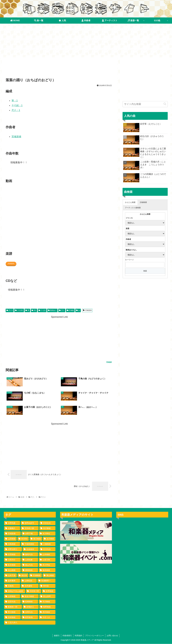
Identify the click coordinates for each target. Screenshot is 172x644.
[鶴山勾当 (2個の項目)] (30, 565)
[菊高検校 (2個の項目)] (47, 570)
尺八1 (10, 310)
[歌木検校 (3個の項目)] (12, 565)
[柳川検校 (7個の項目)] (36, 539)
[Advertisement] (59, 68)
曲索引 (57, 636)
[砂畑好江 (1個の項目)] (31, 607)
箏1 (34, 310)
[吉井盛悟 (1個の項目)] (30, 586)
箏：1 (15, 101)
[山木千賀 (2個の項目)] (10, 575)
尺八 (62, 310)
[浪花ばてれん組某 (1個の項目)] (15, 591)
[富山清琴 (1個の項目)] (47, 596)
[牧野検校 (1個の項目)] (47, 607)
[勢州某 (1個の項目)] (47, 586)
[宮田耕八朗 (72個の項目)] (30, 528)
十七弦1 (19, 310)
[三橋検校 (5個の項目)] (47, 544)
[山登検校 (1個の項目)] (12, 596)
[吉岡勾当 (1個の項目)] (30, 612)
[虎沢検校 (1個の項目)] (47, 612)
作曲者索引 (67, 636)
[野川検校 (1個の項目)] (12, 612)
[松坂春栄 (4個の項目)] (31, 549)
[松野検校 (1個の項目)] (49, 591)
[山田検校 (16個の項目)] (10, 539)
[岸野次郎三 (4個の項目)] (13, 549)
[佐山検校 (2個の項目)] (12, 570)
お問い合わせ (112, 636)
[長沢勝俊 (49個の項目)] (47, 528)
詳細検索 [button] (143, 202)
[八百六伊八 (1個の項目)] (30, 623)
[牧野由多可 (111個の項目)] (30, 523)
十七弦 (42, 310)
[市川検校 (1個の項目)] (47, 602)
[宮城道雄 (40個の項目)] (12, 533)
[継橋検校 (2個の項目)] (30, 570)
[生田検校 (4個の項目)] (12, 554)
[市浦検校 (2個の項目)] (35, 575)
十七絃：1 (17, 106)
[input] (145, 104)
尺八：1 (16, 110)
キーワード (129, 260)
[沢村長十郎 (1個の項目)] (34, 591)
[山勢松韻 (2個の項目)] (29, 581)
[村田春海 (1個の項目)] (30, 617)
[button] (165, 104)
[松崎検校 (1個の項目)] (30, 602)
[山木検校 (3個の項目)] (47, 554)
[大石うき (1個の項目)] (47, 617)
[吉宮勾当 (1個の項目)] (12, 602)
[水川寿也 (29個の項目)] (47, 533)
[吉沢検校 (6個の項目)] (49, 539)
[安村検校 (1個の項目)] (12, 617)
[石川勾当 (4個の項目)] (47, 549)
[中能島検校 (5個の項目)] (30, 544)
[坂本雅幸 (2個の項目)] (12, 581)
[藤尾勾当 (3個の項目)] (30, 554)
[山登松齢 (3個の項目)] (30, 560)
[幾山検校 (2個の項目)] (49, 575)
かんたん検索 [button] (130, 202)
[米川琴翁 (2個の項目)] (47, 565)
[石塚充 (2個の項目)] (12, 586)
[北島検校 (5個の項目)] (12, 544)
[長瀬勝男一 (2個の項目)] (46, 581)
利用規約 (78, 636)
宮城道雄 (16, 137)
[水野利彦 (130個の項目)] (12, 523)
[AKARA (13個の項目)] (23, 539)
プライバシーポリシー (94, 636)
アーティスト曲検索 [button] (133, 208)
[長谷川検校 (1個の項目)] (30, 596)
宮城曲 (70, 310)
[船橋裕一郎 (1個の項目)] (13, 607)
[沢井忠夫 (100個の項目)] (47, 523)
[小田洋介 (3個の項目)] (12, 560)
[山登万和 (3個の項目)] (47, 560)
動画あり (52, 310)
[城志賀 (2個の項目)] (23, 575)
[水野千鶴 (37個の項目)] (30, 533)
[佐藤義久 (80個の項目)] (12, 528)
